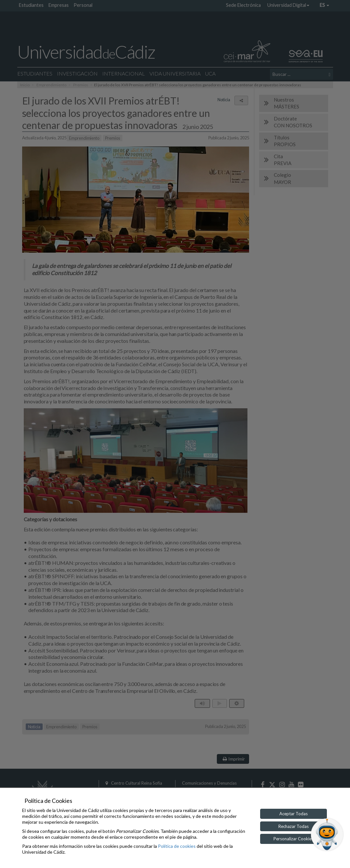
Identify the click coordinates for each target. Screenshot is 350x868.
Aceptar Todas (294, 814)
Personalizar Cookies (294, 839)
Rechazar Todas (294, 826)
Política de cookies (177, 846)
